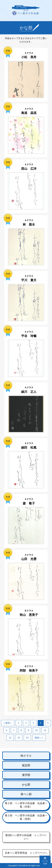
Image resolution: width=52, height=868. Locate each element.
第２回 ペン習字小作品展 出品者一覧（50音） (26, 805)
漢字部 (26, 775)
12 (10, 738)
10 (36, 730)
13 (19, 738)
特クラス (26, 756)
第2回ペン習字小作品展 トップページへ (26, 837)
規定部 (26, 765)
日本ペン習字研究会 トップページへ (26, 853)
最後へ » (39, 738)
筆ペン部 (26, 794)
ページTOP (45, 862)
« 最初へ (8, 723)
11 (45, 730)
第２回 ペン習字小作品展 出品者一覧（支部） (26, 817)
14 (27, 738)
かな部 (26, 785)
